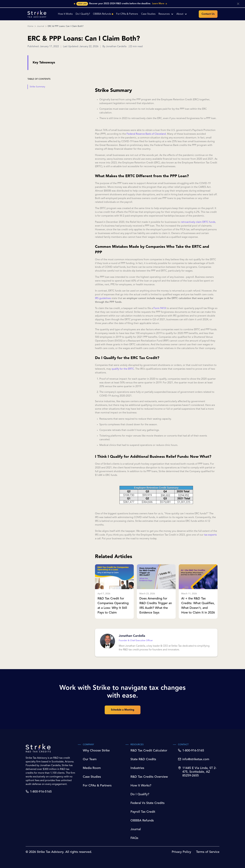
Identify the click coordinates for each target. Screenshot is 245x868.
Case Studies (92, 777)
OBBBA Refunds (142, 821)
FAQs (134, 838)
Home (30, 26)
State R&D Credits (143, 759)
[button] (166, 14)
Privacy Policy (181, 852)
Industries (137, 768)
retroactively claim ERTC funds (198, 222)
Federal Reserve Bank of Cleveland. (146, 134)
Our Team (90, 759)
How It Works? (141, 786)
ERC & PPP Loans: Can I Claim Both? (66, 26)
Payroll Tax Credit (143, 812)
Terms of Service (208, 852)
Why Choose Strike (96, 751)
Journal (40, 26)
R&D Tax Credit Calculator (149, 751)
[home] (37, 14)
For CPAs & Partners (97, 786)
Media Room (92, 768)
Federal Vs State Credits (147, 803)
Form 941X (160, 308)
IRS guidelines (103, 298)
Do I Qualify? (140, 794)
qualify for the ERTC (123, 369)
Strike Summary (37, 87)
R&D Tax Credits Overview (149, 777)
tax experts (210, 535)
